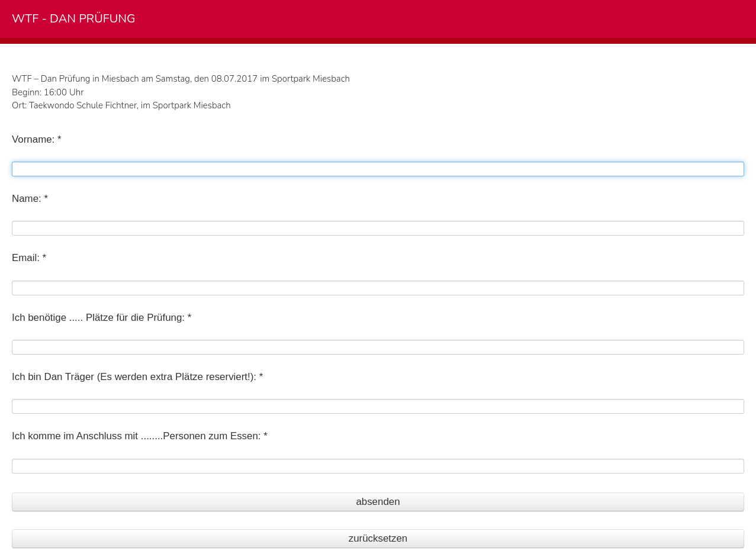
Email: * (29, 258)
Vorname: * (37, 139)
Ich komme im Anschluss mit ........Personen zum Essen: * (140, 436)
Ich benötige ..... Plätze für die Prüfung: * (102, 318)
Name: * (30, 199)
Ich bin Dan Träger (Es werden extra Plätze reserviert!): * (137, 377)
